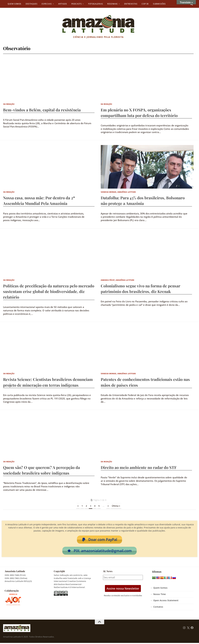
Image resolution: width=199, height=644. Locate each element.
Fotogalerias (96, 4)
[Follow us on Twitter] (188, 629)
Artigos (62, 4)
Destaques (31, 4)
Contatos (158, 608)
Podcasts (77, 4)
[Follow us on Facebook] (192, 629)
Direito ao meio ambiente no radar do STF (139, 467)
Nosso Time (160, 595)
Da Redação (9, 104)
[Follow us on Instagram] (184, 629)
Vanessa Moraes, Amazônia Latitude (118, 192)
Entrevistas (131, 4)
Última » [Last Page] (116, 506)
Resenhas (112, 4)
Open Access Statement (166, 602)
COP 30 (145, 4)
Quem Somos (14, 4)
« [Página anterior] (78, 506)
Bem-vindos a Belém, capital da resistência (42, 110)
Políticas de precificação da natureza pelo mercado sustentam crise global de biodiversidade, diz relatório (49, 291)
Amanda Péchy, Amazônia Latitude (117, 280)
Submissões (159, 4)
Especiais (47, 4)
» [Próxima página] (108, 506)
